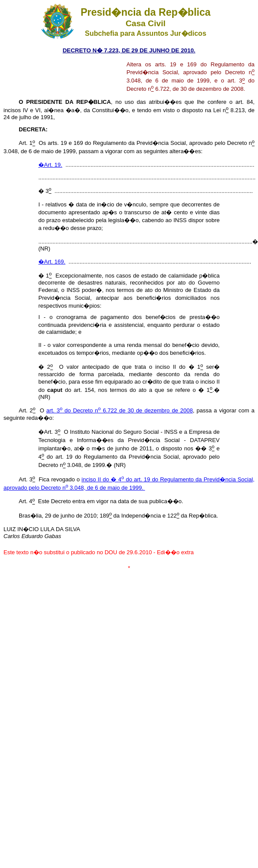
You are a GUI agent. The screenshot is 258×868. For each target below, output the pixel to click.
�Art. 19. (50, 165)
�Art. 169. (52, 262)
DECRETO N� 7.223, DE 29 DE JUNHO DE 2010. (129, 50)
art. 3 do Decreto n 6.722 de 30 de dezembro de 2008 (119, 410)
